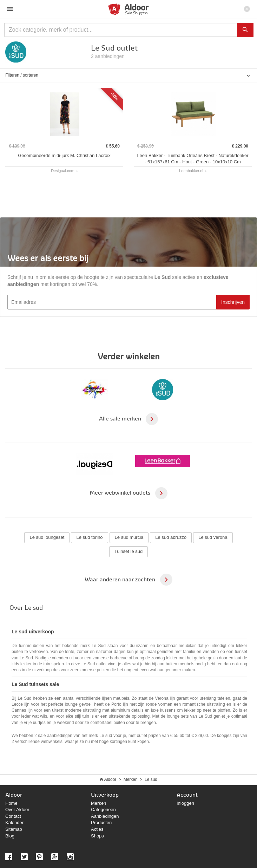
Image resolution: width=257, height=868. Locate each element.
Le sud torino (89, 537)
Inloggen (185, 803)
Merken (131, 779)
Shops (97, 836)
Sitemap (14, 829)
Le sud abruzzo (171, 537)
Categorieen (103, 810)
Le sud (151, 779)
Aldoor (110, 779)
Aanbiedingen (105, 816)
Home (11, 803)
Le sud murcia (129, 537)
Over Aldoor (17, 810)
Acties (97, 829)
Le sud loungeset (47, 537)
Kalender (14, 823)
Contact (13, 816)
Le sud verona (213, 537)
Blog (10, 836)
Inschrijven (233, 302)
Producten (101, 823)
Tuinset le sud (128, 551)
